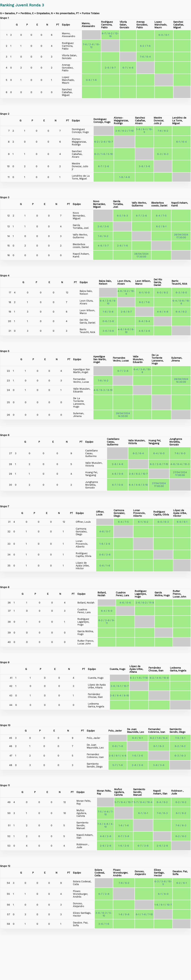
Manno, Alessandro (88, 25)
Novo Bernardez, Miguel (99, 204)
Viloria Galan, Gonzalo (124, 25)
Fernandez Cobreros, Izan (157, 731)
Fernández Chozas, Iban (156, 669)
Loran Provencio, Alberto (139, 513)
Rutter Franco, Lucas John (179, 594)
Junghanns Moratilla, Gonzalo (176, 442)
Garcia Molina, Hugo (162, 594)
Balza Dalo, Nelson (105, 282)
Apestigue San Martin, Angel (100, 359)
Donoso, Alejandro (140, 873)
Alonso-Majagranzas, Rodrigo (121, 121)
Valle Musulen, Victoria (137, 442)
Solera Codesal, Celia (100, 873)
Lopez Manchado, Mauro (161, 25)
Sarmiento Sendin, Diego (177, 731)
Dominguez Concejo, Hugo (102, 121)
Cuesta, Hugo (118, 669)
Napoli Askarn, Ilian (160, 792)
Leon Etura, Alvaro (124, 282)
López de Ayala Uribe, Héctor (180, 513)
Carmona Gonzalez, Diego (119, 513)
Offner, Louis (100, 513)
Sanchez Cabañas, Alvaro (140, 121)
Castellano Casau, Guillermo (113, 442)
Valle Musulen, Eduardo (138, 359)
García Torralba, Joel (118, 204)
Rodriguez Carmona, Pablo (107, 25)
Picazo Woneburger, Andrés (120, 873)
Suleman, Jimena (177, 359)
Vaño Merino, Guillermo (139, 204)
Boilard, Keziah (102, 594)
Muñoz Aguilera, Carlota (119, 792)
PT (58, 25)
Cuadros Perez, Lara (122, 594)
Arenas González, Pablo (142, 25)
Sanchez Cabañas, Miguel (179, 25)
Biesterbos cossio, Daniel (159, 204)
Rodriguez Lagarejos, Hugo (141, 594)
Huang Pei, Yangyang (155, 442)
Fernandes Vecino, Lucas (121, 359)
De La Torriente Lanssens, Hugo (158, 359)
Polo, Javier (115, 731)
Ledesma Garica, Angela (178, 669)
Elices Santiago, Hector (159, 873)
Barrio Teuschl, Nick (179, 282)
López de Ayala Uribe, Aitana (136, 669)
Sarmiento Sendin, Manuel (139, 792)
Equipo (66, 25)
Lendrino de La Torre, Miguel (179, 121)
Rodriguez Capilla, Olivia (161, 513)
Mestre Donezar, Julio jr (159, 121)
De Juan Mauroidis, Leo (136, 731)
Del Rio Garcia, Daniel (158, 282)
